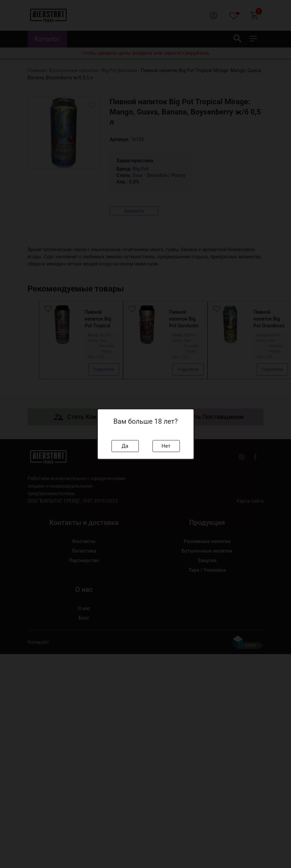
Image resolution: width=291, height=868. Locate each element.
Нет (166, 446)
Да (125, 446)
